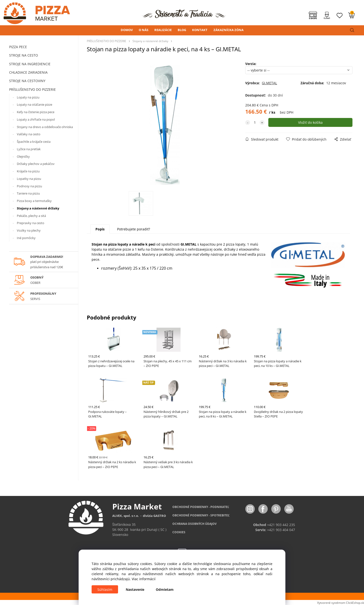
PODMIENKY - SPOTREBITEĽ (201, 515)
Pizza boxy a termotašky (34, 201)
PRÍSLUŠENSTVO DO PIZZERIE (32, 89)
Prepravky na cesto (31, 223)
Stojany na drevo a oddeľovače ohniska (45, 127)
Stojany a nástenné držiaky (38, 208)
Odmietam (165, 589)
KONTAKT (200, 30)
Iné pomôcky (26, 238)
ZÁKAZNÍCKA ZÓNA (229, 30)
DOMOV (127, 30)
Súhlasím (105, 589)
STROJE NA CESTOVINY (27, 81)
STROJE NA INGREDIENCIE (30, 64)
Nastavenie (135, 589)
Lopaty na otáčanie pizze (35, 104)
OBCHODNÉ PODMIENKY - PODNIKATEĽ (201, 507)
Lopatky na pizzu (29, 179)
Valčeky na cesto (29, 134)
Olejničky (23, 156)
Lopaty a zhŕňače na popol (36, 119)
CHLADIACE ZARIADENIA (28, 72)
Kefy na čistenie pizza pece (36, 112)
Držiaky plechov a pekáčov (36, 164)
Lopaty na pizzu (28, 97)
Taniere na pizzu (28, 193)
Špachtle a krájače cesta (34, 142)
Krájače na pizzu (28, 171)
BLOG (182, 30)
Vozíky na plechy (29, 230)
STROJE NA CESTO (24, 55)
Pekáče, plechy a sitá (31, 216)
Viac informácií (144, 579)
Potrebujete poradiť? (134, 229)
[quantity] (255, 122)
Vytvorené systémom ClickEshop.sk (341, 603)
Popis (100, 229)
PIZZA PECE (18, 47)
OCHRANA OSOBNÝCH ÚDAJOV (195, 524)
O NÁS (144, 30)
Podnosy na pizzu (29, 186)
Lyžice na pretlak (29, 149)
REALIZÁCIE (163, 30)
